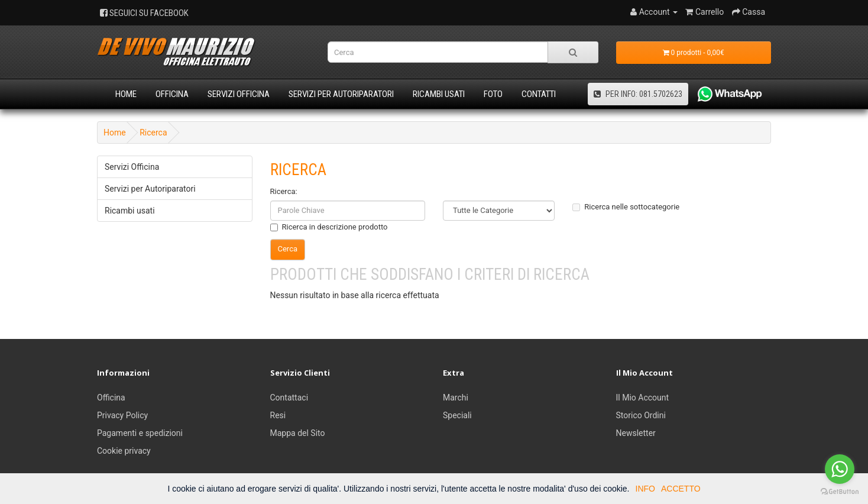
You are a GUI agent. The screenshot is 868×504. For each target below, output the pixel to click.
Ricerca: (284, 191)
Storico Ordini (641, 415)
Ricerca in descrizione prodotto (329, 227)
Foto (493, 94)
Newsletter (636, 433)
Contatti (539, 94)
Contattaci (289, 398)
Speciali (457, 415)
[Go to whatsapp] (840, 469)
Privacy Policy (122, 415)
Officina (172, 94)
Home (126, 94)
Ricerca (153, 133)
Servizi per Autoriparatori (341, 94)
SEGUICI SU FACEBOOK (144, 13)
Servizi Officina (239, 94)
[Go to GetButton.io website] (840, 492)
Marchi (456, 398)
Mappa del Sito (298, 433)
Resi (278, 415)
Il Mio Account (643, 398)
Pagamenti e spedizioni (140, 433)
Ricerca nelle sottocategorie (626, 207)
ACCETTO (681, 489)
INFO (645, 489)
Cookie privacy (124, 451)
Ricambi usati (439, 94)
